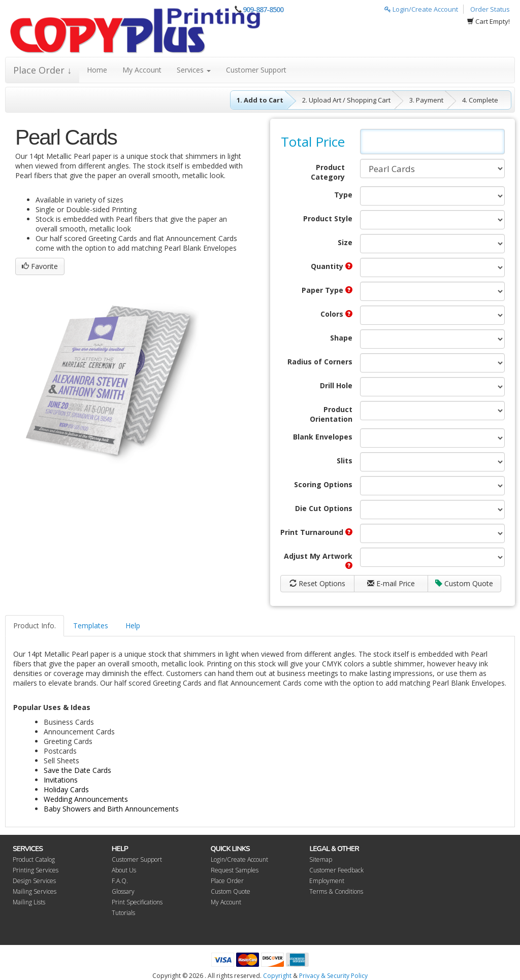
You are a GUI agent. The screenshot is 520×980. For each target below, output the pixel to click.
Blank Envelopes (323, 437)
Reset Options (317, 583)
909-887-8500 (263, 9)
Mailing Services (35, 891)
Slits (345, 461)
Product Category (328, 172)
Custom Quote (464, 583)
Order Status (490, 9)
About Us (124, 870)
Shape (341, 338)
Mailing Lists (29, 902)
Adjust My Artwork (318, 560)
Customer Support (256, 70)
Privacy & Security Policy (333, 976)
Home (97, 70)
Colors (336, 314)
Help (133, 626)
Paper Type (327, 290)
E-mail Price (391, 583)
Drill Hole (336, 385)
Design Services (34, 881)
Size (345, 242)
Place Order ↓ (42, 70)
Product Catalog (34, 859)
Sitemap (321, 859)
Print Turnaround (316, 532)
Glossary (123, 891)
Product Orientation (331, 414)
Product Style (328, 218)
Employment (327, 881)
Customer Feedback (336, 870)
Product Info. (35, 626)
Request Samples (235, 870)
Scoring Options (323, 484)
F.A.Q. (120, 881)
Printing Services (36, 870)
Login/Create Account (421, 9)
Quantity (332, 266)
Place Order (227, 881)
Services (194, 70)
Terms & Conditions (336, 891)
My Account (142, 70)
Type (343, 195)
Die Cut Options (324, 508)
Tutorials (123, 913)
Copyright (277, 976)
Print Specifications (137, 902)
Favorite (40, 266)
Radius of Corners (320, 362)
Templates (91, 626)
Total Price (313, 142)
